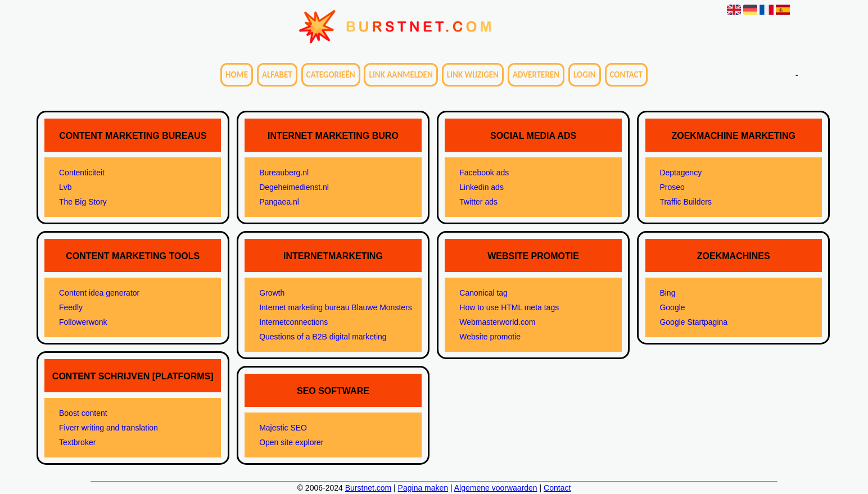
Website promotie (490, 337)
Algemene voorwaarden (496, 488)
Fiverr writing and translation (108, 428)
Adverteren (536, 75)
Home (237, 75)
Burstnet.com (368, 488)
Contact (626, 75)
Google (672, 307)
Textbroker (77, 442)
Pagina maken (423, 488)
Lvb (65, 187)
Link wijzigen (473, 75)
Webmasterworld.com (497, 322)
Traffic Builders (686, 202)
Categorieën (331, 75)
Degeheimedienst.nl (294, 187)
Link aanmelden (401, 75)
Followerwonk (83, 322)
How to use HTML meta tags (509, 307)
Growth (272, 293)
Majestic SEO (283, 428)
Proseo (672, 187)
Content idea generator (99, 293)
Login (585, 75)
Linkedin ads (482, 187)
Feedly (71, 307)
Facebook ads (484, 173)
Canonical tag (483, 293)
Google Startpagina (693, 322)
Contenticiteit (82, 173)
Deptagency (681, 173)
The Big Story (83, 202)
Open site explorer (291, 442)
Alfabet (277, 75)
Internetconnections (293, 322)
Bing (667, 293)
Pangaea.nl (279, 202)
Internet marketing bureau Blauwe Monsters (336, 307)
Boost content (83, 413)
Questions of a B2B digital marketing (323, 337)
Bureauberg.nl (284, 173)
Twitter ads (478, 202)
